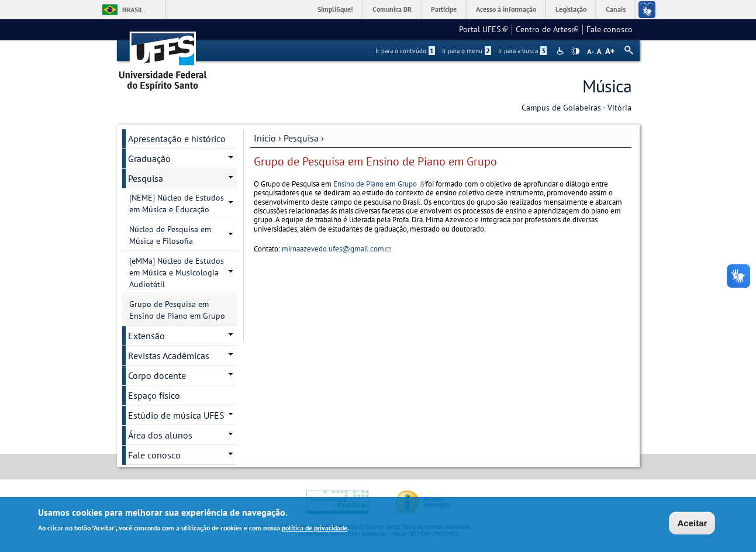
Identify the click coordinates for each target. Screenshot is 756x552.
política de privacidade (315, 528)
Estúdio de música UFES (176, 415)
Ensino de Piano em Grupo (379, 184)
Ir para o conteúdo (405, 51)
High (575, 51)
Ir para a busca (522, 51)
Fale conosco (610, 29)
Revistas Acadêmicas (169, 356)
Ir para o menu (467, 51)
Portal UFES (483, 29)
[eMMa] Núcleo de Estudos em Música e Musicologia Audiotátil (177, 272)
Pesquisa (301, 138)
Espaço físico (154, 395)
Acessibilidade (562, 51)
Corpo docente (157, 375)
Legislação (571, 9)
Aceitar (692, 523)
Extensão (146, 336)
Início (265, 138)
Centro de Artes (547, 29)
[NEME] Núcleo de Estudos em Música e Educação (177, 203)
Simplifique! (335, 9)
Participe (444, 9)
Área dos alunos (160, 435)
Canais (616, 9)
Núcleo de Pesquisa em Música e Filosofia (170, 235)
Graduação (149, 158)
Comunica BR (392, 9)
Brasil (133, 10)
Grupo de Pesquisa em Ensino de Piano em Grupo (177, 310)
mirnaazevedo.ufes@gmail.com (336, 249)
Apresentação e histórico (177, 139)
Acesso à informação (506, 9)
